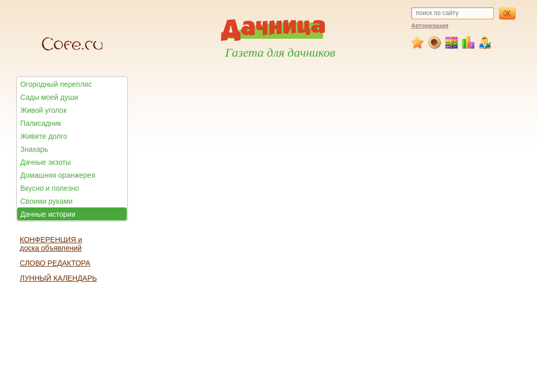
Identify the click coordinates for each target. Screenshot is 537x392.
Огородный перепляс (56, 84)
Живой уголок (43, 110)
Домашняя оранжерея (58, 175)
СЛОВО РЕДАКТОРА (55, 263)
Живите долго (44, 136)
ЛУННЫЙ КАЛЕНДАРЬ (58, 278)
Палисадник (41, 123)
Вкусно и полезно (50, 188)
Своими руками (47, 201)
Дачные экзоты (45, 162)
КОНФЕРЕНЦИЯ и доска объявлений (51, 244)
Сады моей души (49, 97)
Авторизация (430, 25)
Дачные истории (48, 214)
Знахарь (34, 149)
